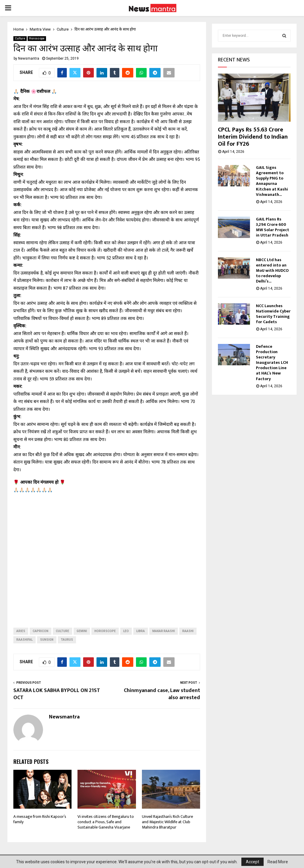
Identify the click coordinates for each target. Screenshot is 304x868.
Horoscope (37, 38)
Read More (278, 862)
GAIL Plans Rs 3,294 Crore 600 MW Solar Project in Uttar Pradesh (273, 227)
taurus (67, 640)
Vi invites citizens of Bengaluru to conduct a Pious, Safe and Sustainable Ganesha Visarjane (106, 822)
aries (21, 631)
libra (141, 631)
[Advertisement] (107, 556)
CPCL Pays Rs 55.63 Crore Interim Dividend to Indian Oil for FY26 (253, 137)
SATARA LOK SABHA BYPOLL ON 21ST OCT (57, 694)
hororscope (105, 631)
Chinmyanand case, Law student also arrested (162, 694)
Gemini (82, 631)
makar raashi (164, 631)
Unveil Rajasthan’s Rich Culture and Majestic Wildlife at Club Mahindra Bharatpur (167, 822)
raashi (188, 631)
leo (126, 631)
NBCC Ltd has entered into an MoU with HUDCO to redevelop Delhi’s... (272, 270)
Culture (20, 38)
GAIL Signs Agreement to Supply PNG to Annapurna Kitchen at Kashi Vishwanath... (272, 181)
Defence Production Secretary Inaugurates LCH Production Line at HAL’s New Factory (272, 362)
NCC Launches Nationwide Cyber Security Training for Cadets (273, 314)
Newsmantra (29, 58)
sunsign (47, 640)
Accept (252, 862)
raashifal (24, 640)
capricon (41, 631)
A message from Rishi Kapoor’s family (40, 819)
